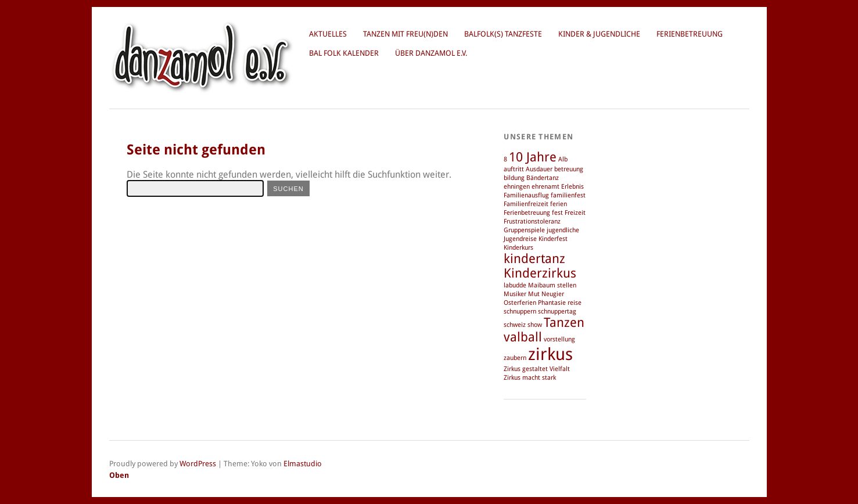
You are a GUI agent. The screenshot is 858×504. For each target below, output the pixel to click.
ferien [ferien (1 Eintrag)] (559, 204)
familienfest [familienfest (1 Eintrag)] (568, 195)
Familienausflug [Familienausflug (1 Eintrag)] (526, 195)
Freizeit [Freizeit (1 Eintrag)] (575, 213)
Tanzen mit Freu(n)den (405, 34)
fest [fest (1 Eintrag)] (557, 213)
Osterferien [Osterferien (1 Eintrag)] (520, 303)
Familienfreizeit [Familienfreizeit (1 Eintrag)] (526, 204)
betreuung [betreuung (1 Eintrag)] (569, 169)
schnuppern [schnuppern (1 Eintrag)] (520, 312)
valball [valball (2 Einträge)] (523, 337)
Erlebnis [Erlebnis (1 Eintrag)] (572, 187)
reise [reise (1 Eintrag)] (575, 303)
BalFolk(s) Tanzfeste (503, 34)
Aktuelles (328, 34)
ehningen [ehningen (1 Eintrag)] (517, 187)
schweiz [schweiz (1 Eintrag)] (515, 325)
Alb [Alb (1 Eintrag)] (563, 159)
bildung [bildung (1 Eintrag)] (514, 178)
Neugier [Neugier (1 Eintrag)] (553, 294)
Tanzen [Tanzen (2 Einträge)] (564, 323)
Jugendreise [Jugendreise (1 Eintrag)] (520, 239)
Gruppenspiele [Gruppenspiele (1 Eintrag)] (524, 230)
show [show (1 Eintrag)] (535, 325)
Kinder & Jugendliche (599, 34)
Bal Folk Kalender (344, 53)
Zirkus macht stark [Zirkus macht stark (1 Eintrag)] (530, 378)
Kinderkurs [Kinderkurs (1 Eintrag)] (518, 248)
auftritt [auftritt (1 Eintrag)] (514, 169)
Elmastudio (303, 464)
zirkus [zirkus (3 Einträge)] (550, 354)
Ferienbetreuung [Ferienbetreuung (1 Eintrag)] (527, 213)
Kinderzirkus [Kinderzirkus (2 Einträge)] (540, 273)
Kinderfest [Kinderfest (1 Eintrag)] (553, 239)
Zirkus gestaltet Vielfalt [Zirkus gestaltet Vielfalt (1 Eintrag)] (537, 369)
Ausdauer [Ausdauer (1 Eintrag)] (539, 169)
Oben (119, 475)
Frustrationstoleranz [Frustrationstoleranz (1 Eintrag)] (532, 222)
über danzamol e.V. (431, 53)
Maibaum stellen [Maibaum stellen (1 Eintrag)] (552, 285)
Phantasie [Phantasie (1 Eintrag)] (552, 303)
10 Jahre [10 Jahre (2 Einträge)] (533, 157)
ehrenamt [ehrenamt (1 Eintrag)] (545, 187)
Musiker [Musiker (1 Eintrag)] (515, 294)
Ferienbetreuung (690, 34)
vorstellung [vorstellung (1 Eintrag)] (559, 339)
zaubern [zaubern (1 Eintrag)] (515, 358)
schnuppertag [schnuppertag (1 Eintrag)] (557, 312)
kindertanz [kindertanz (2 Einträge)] (534, 259)
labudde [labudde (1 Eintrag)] (515, 285)
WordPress (198, 464)
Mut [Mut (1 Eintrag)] (534, 294)
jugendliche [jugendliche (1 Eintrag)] (563, 230)
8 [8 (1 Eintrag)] (505, 159)
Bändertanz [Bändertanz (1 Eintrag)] (543, 178)
